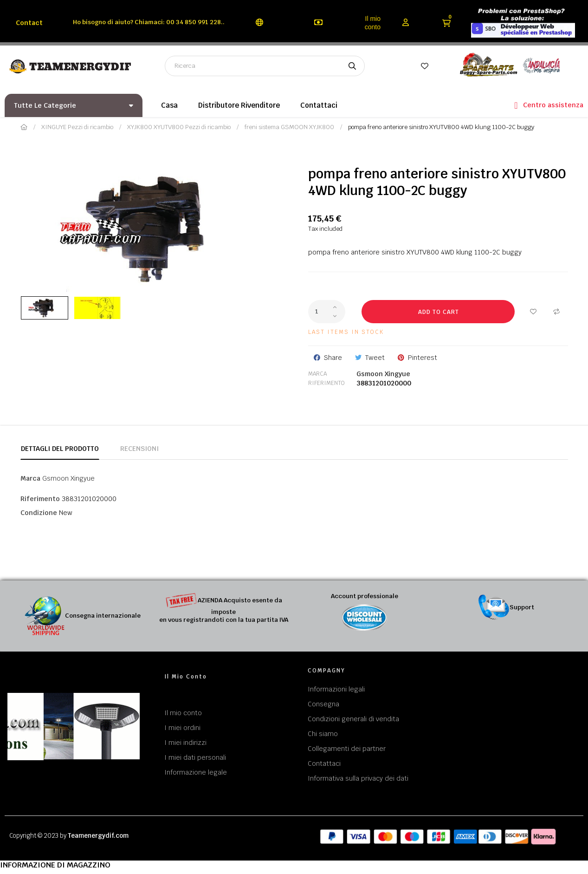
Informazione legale (196, 772)
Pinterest (423, 358)
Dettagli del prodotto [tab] (60, 449)
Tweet (375, 358)
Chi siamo (323, 734)
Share (333, 358)
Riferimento (326, 383)
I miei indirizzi (185, 743)
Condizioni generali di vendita (353, 719)
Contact (29, 23)
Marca (317, 374)
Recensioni (139, 449)
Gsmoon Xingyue (383, 374)
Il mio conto (373, 23)
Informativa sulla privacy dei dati (358, 778)
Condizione (39, 513)
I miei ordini (182, 728)
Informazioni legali (336, 689)
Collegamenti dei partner (347, 749)
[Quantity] (327, 312)
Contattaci (324, 763)
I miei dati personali (195, 757)
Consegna (323, 704)
